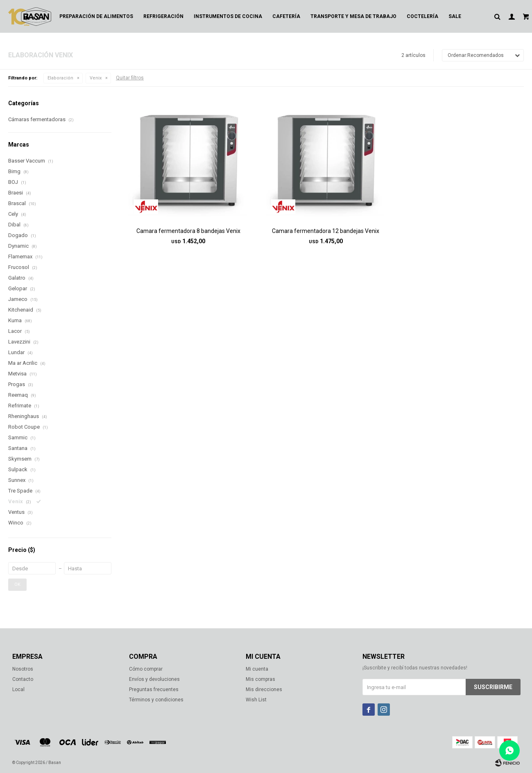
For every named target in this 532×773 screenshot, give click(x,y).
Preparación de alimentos (96, 16)
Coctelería (422, 16)
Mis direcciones (264, 689)
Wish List (256, 700)
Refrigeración (163, 16)
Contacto (23, 679)
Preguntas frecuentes (154, 689)
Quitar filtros (130, 78)
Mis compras (260, 679)
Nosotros (23, 669)
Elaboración (60, 78)
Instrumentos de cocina (228, 16)
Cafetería (286, 16)
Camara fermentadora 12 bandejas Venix (326, 231)
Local (18, 689)
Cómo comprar (146, 669)
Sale (455, 16)
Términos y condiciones (156, 700)
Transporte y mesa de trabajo (353, 16)
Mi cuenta (257, 669)
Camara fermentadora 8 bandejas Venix (188, 231)
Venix (96, 78)
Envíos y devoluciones (154, 679)
